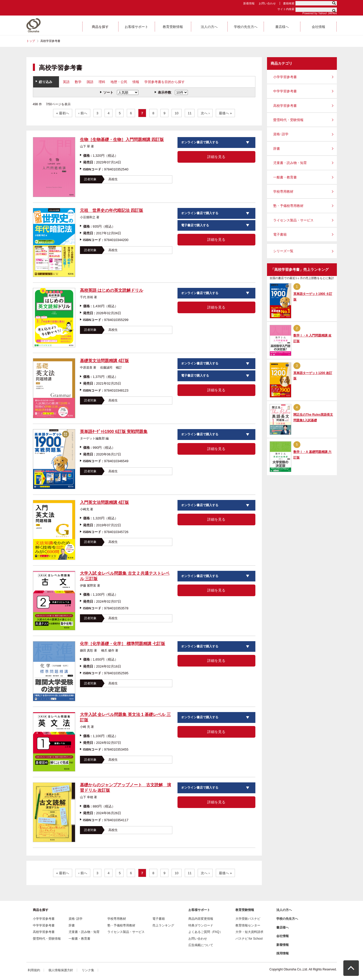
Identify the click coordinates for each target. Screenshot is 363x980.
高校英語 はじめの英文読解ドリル (112, 290)
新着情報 (249, 3)
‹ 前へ (83, 113)
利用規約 (34, 970)
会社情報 (283, 936)
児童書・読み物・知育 (290, 163)
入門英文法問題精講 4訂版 (104, 502)
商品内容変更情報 (201, 919)
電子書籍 (280, 234)
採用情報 (283, 953)
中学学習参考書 (285, 91)
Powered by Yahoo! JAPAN (320, 13)
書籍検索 (289, 3)
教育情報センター (248, 925)
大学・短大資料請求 (249, 932)
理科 (102, 82)
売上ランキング (163, 925)
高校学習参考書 (285, 106)
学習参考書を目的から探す (165, 82)
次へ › (205, 113)
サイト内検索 (286, 9)
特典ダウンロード (201, 925)
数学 (78, 82)
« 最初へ (63, 113)
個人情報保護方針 (61, 970)
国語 (90, 82)
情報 (136, 82)
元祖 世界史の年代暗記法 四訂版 (112, 210)
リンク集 (88, 970)
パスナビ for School (249, 939)
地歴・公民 (119, 82)
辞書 (277, 149)
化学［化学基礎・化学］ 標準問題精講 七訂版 (123, 644)
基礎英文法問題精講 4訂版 (104, 361)
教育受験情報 (245, 910)
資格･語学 (281, 134)
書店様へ (283, 927)
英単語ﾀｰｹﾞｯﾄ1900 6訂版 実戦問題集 (114, 432)
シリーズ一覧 (283, 251)
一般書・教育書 (285, 177)
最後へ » (225, 113)
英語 (66, 82)
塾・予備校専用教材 (288, 206)
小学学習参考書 (285, 77)
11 (190, 113)
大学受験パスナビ (248, 919)
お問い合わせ (267, 3)
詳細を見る (216, 157)
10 (176, 113)
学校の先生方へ (287, 919)
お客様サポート (199, 910)
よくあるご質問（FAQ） (205, 932)
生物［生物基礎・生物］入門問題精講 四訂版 (122, 140)
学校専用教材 (283, 192)
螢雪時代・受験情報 (288, 120)
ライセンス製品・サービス (293, 220)
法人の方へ (284, 910)
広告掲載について (201, 945)
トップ (31, 41)
